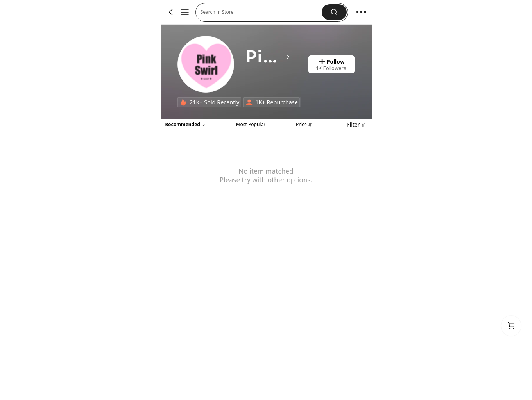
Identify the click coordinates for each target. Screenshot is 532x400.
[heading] (268, 57)
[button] (261, 12)
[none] (183, 102)
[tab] (251, 124)
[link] (206, 65)
